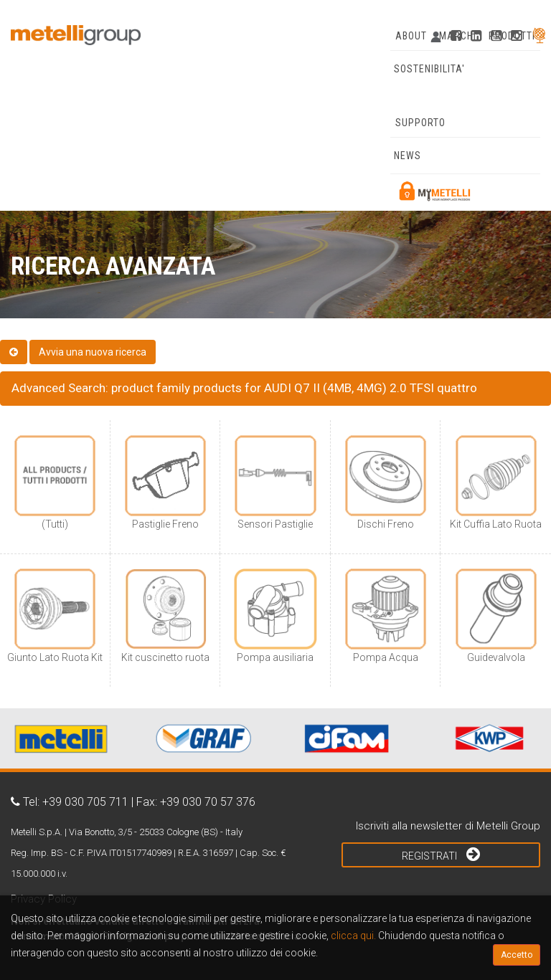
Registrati (441, 854)
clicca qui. (353, 936)
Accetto (517, 955)
